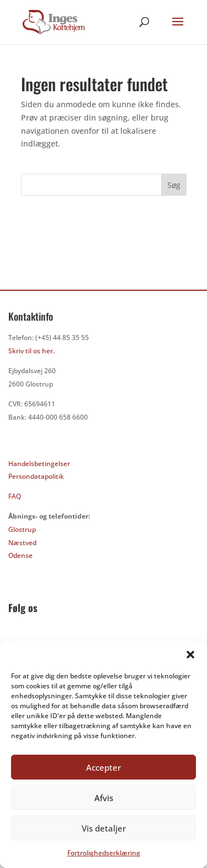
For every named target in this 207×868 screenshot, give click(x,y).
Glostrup (22, 529)
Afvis (104, 798)
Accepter (104, 767)
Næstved (22, 543)
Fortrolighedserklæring (104, 853)
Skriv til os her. (31, 351)
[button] (190, 655)
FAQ (15, 496)
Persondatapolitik (36, 476)
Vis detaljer (104, 828)
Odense (20, 555)
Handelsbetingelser (39, 464)
